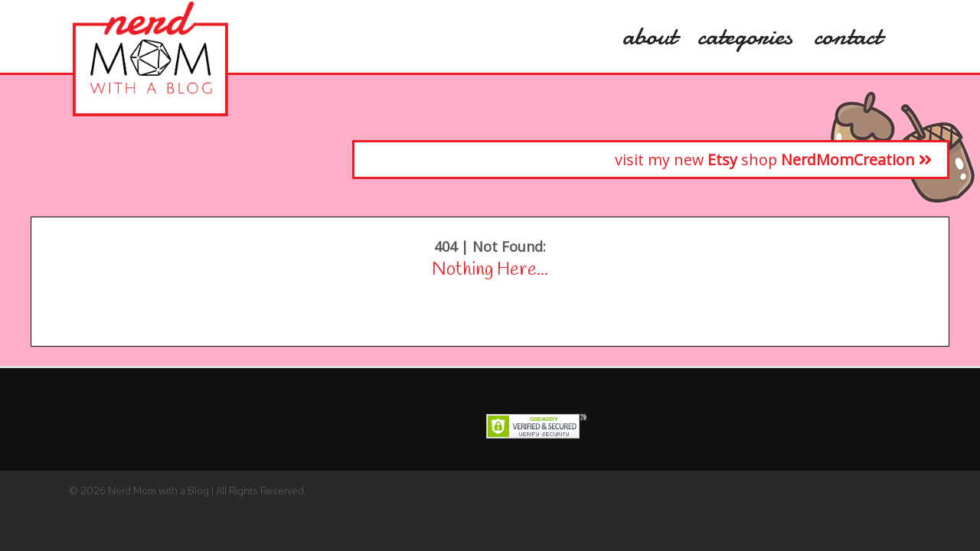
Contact (848, 36)
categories (745, 36)
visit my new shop (773, 160)
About (649, 36)
